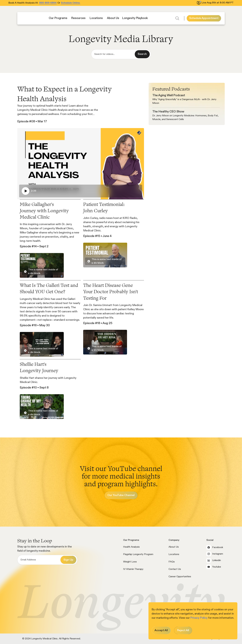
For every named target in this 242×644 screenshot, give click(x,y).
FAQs (172, 562)
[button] (58, 18)
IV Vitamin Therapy (133, 569)
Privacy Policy (199, 618)
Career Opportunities (180, 577)
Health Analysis (131, 547)
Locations (174, 554)
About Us (174, 547)
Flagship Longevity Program (138, 554)
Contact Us (175, 569)
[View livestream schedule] (215, 3)
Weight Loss (130, 562)
